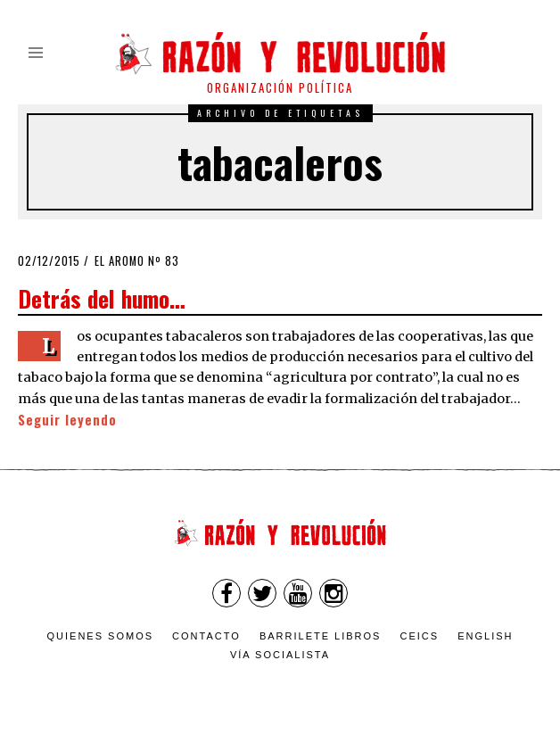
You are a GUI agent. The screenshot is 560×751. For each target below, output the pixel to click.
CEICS (420, 636)
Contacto (206, 636)
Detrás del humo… (102, 298)
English (485, 636)
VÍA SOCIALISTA (280, 655)
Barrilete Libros (321, 636)
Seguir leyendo (67, 420)
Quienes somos (101, 636)
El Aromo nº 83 (137, 261)
